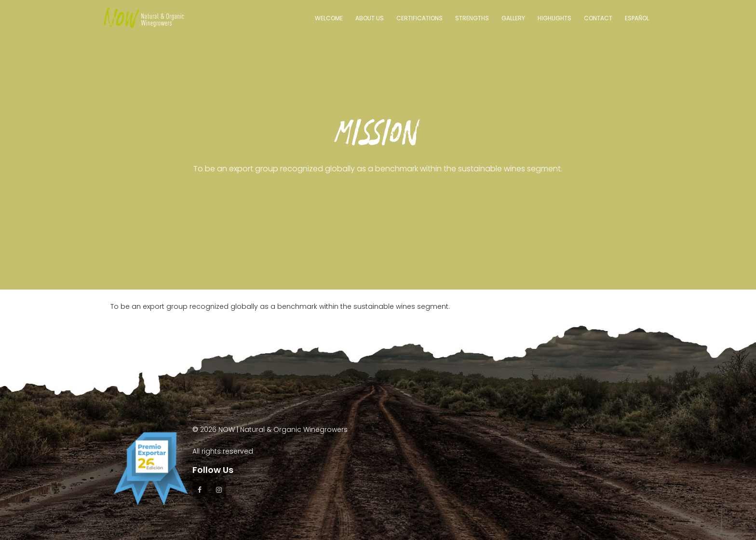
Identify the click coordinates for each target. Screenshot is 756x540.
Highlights (554, 18)
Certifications (419, 18)
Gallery (513, 18)
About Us (370, 18)
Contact (598, 18)
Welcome (329, 18)
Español (637, 18)
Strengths (472, 18)
